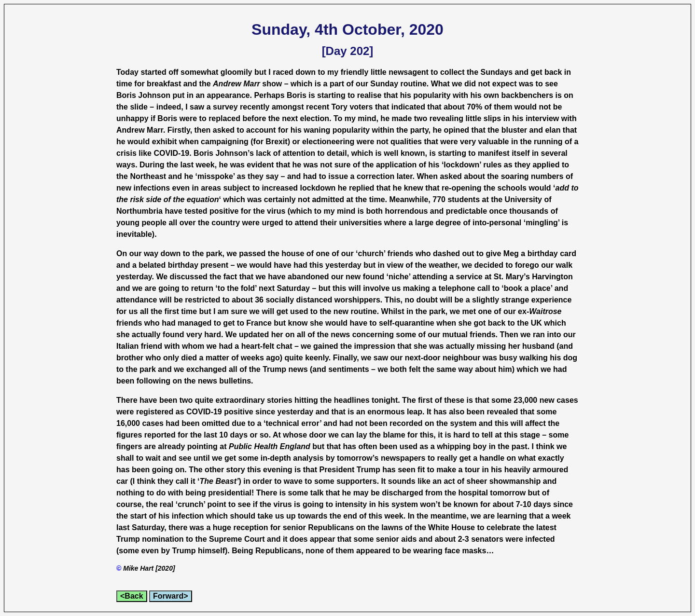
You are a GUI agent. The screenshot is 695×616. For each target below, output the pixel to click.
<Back (132, 596)
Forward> (170, 596)
